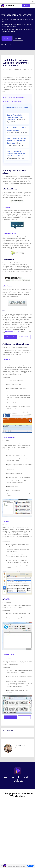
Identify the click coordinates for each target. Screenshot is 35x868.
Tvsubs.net (8, 286)
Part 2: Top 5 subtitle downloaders (14, 101)
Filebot (7, 521)
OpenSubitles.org (10, 234)
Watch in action (6, 44)
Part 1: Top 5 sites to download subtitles (15, 97)
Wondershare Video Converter (11, 331)
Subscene (7, 207)
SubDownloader (10, 437)
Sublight (7, 360)
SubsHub (7, 599)
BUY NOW (18, 38)
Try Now (26, 6)
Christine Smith (8, 69)
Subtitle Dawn (9, 655)
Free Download (11, 337)
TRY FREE (7, 38)
